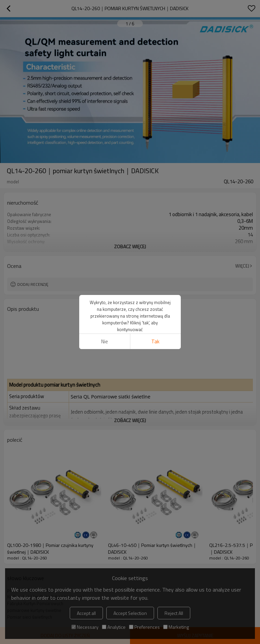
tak (155, 341)
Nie (105, 341)
